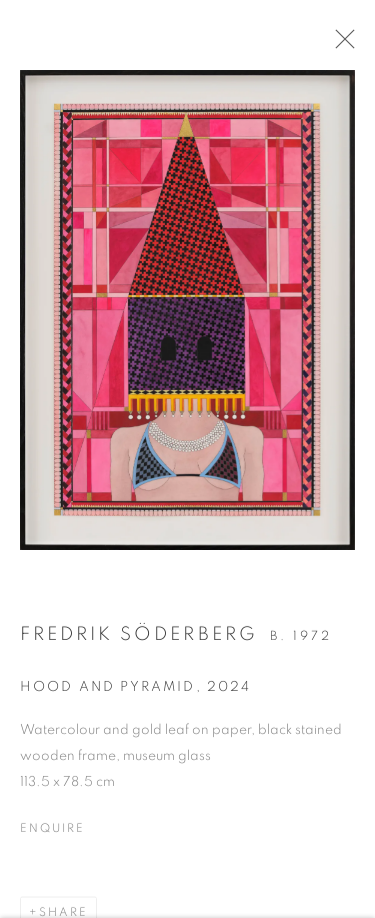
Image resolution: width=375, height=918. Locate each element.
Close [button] (354, 45)
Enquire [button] (52, 836)
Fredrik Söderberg (139, 642)
